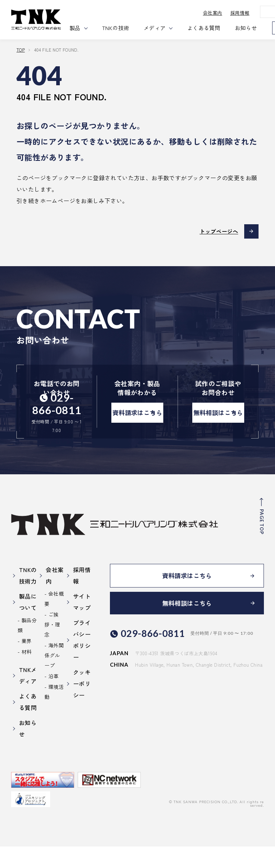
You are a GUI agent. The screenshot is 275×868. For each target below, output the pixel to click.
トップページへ (216, 231)
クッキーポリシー (82, 705)
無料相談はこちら (218, 424)
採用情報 (250, 13)
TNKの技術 (126, 28)
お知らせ (256, 28)
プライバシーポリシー (82, 661)
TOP (21, 50)
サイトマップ (82, 623)
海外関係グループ (54, 677)
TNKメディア (28, 697)
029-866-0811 (59, 404)
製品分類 (27, 647)
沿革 (54, 697)
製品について (28, 623)
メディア (165, 28)
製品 (85, 28)
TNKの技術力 (28, 597)
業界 (27, 662)
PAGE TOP (261, 543)
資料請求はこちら (137, 424)
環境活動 (54, 713)
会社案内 (223, 13)
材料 (27, 673)
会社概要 (54, 620)
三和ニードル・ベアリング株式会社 (42, 20)
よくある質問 (214, 28)
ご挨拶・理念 (52, 646)
